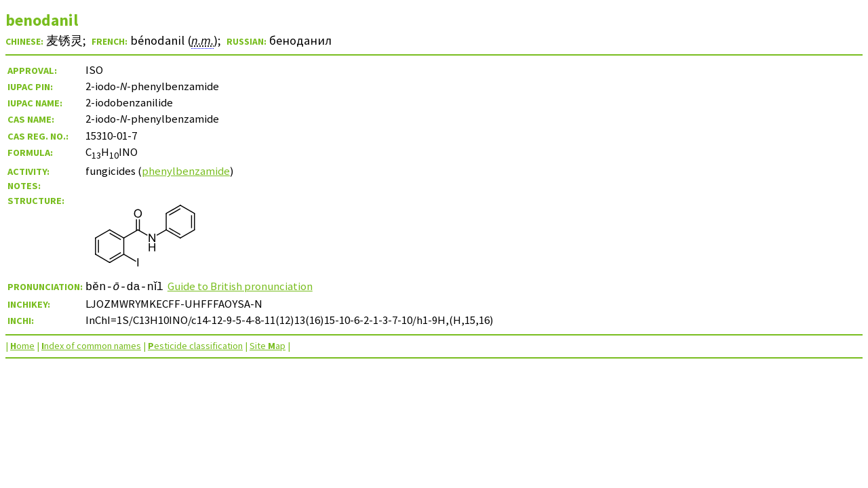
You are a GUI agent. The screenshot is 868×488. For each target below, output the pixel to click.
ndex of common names (91, 346)
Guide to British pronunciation (244, 286)
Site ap (268, 346)
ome (22, 346)
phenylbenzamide (186, 171)
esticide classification (195, 346)
